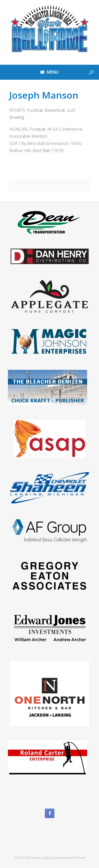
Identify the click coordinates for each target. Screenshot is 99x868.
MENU (49, 72)
